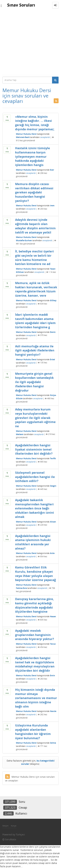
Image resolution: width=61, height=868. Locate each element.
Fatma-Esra (21, 588)
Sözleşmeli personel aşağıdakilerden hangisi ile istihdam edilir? (35, 477)
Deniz (53, 332)
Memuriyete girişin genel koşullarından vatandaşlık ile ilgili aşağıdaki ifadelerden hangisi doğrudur (34, 382)
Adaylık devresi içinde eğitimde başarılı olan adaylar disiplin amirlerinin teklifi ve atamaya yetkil (35, 226)
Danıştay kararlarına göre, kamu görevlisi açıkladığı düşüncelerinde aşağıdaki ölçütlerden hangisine (34, 605)
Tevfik (53, 458)
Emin (52, 676)
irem (52, 206)
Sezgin (53, 486)
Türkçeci (20, 834)
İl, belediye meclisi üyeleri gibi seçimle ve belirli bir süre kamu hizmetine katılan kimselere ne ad (34, 258)
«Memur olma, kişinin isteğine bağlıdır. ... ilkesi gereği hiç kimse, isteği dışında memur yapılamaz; (35, 123)
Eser (52, 170)
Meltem (20, 434)
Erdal (52, 359)
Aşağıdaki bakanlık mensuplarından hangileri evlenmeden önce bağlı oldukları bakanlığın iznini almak (35, 508)
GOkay (53, 300)
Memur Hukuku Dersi (26, 134)
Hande (53, 711)
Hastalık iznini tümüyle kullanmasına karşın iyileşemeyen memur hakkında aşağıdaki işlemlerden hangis (33, 156)
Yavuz (53, 644)
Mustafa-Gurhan (24, 240)
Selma (53, 743)
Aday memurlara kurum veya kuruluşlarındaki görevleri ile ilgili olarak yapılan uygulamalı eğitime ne (35, 418)
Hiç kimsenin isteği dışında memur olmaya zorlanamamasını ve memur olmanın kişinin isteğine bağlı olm (36, 698)
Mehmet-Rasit (23, 137)
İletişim (5, 826)
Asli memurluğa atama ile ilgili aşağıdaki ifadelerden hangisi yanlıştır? (35, 350)
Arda (52, 553)
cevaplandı (45, 137)
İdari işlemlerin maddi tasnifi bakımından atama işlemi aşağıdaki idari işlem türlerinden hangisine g (35, 321)
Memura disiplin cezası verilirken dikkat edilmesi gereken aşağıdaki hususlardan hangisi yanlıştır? (34, 192)
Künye (14, 826)
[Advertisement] (30, 43)
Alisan (53, 522)
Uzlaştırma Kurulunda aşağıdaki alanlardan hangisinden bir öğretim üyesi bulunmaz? (33, 732)
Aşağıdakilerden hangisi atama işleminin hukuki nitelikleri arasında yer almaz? (33, 542)
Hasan (53, 616)
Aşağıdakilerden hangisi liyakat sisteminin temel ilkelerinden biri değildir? (34, 449)
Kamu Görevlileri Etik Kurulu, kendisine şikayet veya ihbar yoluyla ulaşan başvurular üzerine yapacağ (35, 574)
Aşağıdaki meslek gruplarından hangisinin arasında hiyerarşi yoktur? (35, 635)
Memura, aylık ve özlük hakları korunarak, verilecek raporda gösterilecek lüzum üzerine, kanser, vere (36, 289)
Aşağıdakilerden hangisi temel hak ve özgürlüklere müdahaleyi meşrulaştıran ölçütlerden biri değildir (35, 664)
